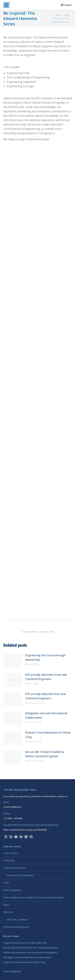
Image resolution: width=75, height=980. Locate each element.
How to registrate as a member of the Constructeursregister (34, 897)
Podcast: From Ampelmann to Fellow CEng (48, 735)
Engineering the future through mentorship (45, 657)
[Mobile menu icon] (6, 5)
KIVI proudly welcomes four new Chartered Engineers (45, 696)
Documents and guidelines (20, 875)
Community (9, 860)
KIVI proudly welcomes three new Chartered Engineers (46, 677)
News (34, 632)
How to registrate (12, 890)
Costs (6, 883)
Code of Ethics (11, 853)
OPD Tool (8, 912)
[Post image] (13, 661)
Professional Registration (16, 927)
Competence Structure (15, 868)
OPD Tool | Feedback (17, 920)
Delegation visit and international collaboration (46, 715)
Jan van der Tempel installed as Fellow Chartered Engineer (45, 754)
